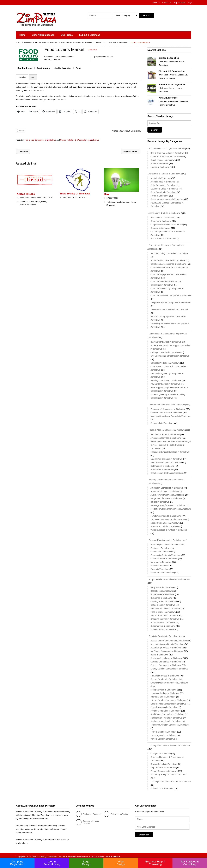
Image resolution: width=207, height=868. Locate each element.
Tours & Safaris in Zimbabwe (164, 730)
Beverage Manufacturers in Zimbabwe (168, 504)
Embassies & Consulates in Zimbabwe (168, 408)
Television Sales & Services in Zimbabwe (169, 309)
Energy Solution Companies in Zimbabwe (169, 667)
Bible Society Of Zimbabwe (75, 193)
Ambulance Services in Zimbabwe (166, 437)
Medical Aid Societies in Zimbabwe (166, 458)
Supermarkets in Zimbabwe (163, 624)
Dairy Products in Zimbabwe (163, 185)
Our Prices (67, 35)
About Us (156, 3)
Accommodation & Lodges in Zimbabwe (166, 148)
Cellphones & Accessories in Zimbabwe (168, 263)
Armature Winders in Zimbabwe (165, 490)
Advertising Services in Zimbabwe (166, 646)
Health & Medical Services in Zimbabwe (166, 429)
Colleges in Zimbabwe (161, 751)
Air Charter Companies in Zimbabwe (167, 649)
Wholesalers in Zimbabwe (162, 628)
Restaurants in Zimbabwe (162, 571)
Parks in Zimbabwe (159, 564)
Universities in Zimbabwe (162, 786)
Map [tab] (33, 77)
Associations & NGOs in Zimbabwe (164, 213)
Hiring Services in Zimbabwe (163, 688)
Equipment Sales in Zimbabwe (164, 188)
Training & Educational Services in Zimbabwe (169, 743)
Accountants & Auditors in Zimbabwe (167, 642)
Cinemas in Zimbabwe (161, 550)
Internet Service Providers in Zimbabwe (168, 698)
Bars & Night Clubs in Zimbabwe (165, 543)
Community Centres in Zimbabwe (166, 553)
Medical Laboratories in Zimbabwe (166, 461)
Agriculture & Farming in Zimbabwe (77, 43)
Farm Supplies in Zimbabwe (163, 192)
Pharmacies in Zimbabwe (162, 468)
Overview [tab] (22, 77)
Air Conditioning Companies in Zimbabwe (169, 253)
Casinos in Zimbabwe (160, 546)
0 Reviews (93, 50)
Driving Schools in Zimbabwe (164, 762)
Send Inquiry (43, 68)
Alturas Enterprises (168, 98)
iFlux (106, 194)
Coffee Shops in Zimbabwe (163, 603)
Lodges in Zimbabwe (160, 167)
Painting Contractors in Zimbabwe (166, 379)
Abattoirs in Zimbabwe (161, 178)
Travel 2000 (25, 151)
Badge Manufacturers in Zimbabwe (166, 497)
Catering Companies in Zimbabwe (166, 663)
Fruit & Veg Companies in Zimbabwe (112, 43)
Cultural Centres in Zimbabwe (164, 557)
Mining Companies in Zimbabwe (165, 521)
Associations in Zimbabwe (162, 217)
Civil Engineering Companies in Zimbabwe (170, 355)
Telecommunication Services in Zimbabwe (170, 723)
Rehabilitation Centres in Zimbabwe (167, 472)
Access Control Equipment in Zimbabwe (169, 639)
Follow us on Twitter (116, 812)
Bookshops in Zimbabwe (162, 589)
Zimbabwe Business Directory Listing (41, 43)
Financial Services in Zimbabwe (165, 674)
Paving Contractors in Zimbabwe (165, 383)
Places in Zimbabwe (160, 567)
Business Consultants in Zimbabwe (166, 656)
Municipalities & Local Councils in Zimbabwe (171, 415)
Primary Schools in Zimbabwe (164, 769)
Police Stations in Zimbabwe (163, 238)
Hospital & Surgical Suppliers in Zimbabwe (170, 451)
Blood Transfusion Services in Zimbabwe (169, 440)
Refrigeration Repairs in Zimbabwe (166, 716)
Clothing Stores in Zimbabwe (164, 600)
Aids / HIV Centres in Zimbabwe (165, 433)
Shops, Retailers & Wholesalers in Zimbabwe (83, 140)
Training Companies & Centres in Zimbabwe (171, 779)
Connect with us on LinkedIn (88, 820)
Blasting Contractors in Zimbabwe (166, 341)
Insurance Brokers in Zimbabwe (165, 691)
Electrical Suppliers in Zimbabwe (165, 607)
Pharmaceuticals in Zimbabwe (164, 525)
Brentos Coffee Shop (169, 58)
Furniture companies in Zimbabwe (166, 514)
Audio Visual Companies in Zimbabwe (168, 260)
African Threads (26, 194)
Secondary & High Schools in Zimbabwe (169, 772)
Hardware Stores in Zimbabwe (164, 614)
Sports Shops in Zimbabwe (163, 621)
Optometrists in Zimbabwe (162, 465)
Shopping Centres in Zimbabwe (165, 617)
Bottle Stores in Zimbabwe (162, 593)
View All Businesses (43, 35)
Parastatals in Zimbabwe (162, 422)
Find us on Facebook (84, 812)
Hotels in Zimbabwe (160, 163)
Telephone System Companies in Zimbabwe (171, 302)
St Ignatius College (128, 151)
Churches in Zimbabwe (161, 221)
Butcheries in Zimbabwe (161, 596)
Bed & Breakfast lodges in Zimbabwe (167, 153)
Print (78, 68)
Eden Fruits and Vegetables (172, 85)
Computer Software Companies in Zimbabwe (171, 295)
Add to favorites (63, 68)
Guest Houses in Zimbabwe (163, 160)
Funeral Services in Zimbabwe (164, 677)
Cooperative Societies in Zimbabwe (167, 224)
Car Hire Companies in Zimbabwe (166, 660)
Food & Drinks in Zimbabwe (163, 610)
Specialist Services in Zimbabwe (163, 634)
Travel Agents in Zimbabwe (163, 733)
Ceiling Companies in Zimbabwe (165, 351)
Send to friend (25, 68)
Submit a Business (90, 35)
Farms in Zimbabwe (160, 195)
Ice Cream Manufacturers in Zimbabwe (168, 518)
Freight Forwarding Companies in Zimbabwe (171, 507)
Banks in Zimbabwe (159, 653)
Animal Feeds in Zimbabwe (163, 181)
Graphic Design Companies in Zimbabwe (169, 681)
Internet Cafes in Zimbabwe (163, 695)
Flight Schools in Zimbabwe (163, 765)
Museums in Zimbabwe (161, 560)
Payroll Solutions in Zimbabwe (164, 705)
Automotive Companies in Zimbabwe (167, 493)
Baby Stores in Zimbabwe (162, 586)
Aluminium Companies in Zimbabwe (167, 486)
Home (22, 35)
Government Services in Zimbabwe (166, 412)
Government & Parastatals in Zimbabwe (166, 404)
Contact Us (167, 3)
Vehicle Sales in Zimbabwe (163, 737)
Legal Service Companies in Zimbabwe (168, 702)
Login (190, 3)
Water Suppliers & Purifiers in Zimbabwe (169, 528)
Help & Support (180, 3)
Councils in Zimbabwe (161, 228)
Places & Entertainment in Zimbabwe (165, 539)
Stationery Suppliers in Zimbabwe (166, 719)
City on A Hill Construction (172, 71)
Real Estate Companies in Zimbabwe (167, 712)
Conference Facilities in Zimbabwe (166, 156)
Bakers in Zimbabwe (160, 500)
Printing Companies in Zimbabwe (166, 709)
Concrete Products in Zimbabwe (165, 362)
